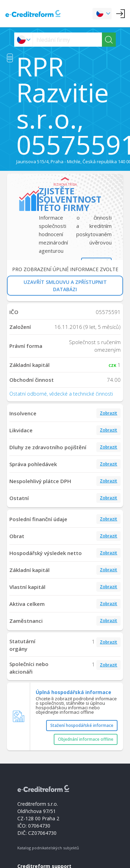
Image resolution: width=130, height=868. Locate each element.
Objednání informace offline (86, 739)
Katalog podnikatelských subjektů (48, 848)
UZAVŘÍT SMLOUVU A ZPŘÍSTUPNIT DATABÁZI (65, 286)
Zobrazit (109, 413)
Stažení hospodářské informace (82, 725)
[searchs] (67, 40)
